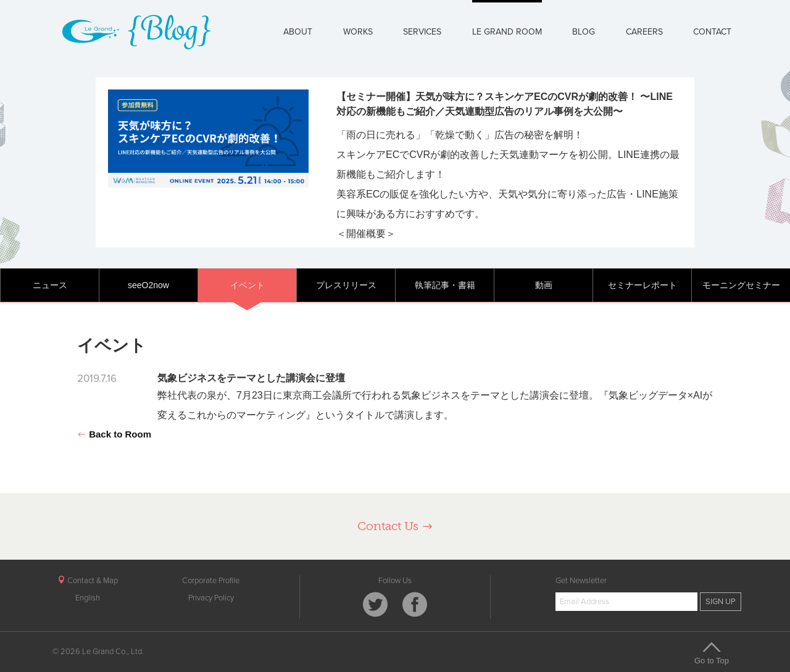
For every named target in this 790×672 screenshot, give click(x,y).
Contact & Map (88, 581)
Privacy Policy (211, 598)
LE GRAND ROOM (507, 32)
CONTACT (712, 32)
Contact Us (395, 526)
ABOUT (298, 32)
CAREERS (644, 32)
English (88, 598)
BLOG (584, 32)
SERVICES (422, 32)
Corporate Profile (211, 581)
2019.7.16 (97, 379)
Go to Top (712, 653)
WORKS (358, 32)
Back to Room (114, 434)
